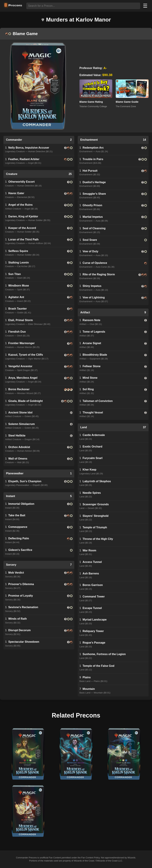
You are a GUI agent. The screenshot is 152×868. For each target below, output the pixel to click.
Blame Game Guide (127, 102)
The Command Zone (126, 106)
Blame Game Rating (91, 102)
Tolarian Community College (93, 106)
